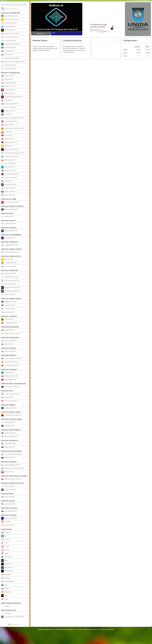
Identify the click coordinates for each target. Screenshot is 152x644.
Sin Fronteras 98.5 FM (10, 387)
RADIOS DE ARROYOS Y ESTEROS (12, 206)
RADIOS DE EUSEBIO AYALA (10, 338)
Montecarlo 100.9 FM (10, 150)
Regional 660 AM (8, 274)
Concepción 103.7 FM (10, 281)
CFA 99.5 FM (7, 100)
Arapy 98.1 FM (7, 397)
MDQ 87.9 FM (7, 344)
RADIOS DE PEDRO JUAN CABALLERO (13, 384)
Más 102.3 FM (7, 312)
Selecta (5, 578)
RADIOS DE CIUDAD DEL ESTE (11, 256)
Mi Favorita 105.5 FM (9, 376)
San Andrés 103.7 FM (10, 202)
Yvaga (5, 596)
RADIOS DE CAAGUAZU (9, 228)
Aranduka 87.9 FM (9, 83)
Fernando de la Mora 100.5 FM (13, 128)
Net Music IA (7, 568)
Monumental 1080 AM (10, 58)
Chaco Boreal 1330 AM (10, 34)
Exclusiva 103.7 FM (9, 121)
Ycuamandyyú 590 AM (10, 465)
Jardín (5, 554)
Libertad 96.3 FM (8, 444)
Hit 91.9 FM (6, 136)
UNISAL (5, 589)
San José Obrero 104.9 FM (11, 454)
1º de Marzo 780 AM (9, 16)
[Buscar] (15, 9)
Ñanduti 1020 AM (8, 65)
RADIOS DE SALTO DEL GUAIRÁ (11, 419)
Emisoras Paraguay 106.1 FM (12, 118)
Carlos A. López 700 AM (11, 394)
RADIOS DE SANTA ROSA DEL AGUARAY (14, 476)
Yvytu (5, 599)
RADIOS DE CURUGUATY (9, 316)
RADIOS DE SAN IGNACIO (9, 441)
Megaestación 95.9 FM (10, 288)
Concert (5, 546)
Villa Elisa (6, 592)
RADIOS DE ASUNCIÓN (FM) (10, 73)
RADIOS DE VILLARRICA (9, 515)
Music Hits (6, 564)
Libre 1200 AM (7, 51)
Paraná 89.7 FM (8, 330)
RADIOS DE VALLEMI (8, 501)
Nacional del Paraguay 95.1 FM (13, 153)
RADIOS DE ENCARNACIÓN (10, 327)
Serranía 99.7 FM (8, 224)
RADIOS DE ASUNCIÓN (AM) (11, 13)
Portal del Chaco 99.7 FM (11, 415)
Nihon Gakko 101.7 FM (10, 157)
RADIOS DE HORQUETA (9, 355)
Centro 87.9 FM (8, 497)
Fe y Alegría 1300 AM (10, 37)
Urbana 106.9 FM (8, 188)
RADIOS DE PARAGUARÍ (9, 369)
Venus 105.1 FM (8, 192)
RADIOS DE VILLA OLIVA (9, 508)
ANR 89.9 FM (7, 79)
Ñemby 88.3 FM (8, 160)
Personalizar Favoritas (8, 5)
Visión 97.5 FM (8, 525)
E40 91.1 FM (7, 114)
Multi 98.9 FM (7, 426)
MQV (4, 561)
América (6, 532)
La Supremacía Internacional (12, 617)
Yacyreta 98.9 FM (9, 380)
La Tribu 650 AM (8, 41)
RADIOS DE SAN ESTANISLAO (11, 430)
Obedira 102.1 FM (8, 164)
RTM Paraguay (7, 582)
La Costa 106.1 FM (9, 284)
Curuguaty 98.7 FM (9, 323)
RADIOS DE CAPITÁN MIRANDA (11, 235)
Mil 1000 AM (7, 55)
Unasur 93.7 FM (8, 447)
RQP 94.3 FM (7, 181)
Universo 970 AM (8, 69)
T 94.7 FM (6, 522)
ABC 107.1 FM (7, 259)
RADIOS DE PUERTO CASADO (11, 412)
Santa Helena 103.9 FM (10, 334)
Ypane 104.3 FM (8, 295)
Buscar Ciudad (22, 5)
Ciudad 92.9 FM (8, 433)
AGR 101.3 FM (7, 319)
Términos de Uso (107, 629)
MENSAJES (41, 34)
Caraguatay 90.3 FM (9, 245)
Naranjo (5, 606)
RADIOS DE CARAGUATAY (10, 242)
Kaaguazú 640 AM (9, 302)
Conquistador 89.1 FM (10, 104)
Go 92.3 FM (6, 132)
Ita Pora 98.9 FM (8, 504)
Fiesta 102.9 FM (8, 309)
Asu (4, 536)
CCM (4, 543)
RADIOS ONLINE (6, 529)
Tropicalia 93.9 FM (9, 185)
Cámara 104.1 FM (8, 90)
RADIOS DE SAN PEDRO (9, 462)
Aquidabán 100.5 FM (9, 277)
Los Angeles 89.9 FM (10, 365)
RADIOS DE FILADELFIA (9, 348)
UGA (4, 585)
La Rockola (6, 557)
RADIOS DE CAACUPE (8, 221)
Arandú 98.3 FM (8, 422)
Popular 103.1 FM (8, 171)
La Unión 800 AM (8, 48)
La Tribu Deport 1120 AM (11, 44)
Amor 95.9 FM (7, 76)
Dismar (5, 550)
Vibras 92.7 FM (8, 195)
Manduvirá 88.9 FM (9, 209)
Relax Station (7, 571)
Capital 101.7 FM (8, 305)
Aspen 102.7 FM (8, 86)
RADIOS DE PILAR (7, 391)
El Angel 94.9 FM (8, 238)
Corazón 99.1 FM (8, 107)
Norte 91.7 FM (7, 472)
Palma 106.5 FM (8, 167)
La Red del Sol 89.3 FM (10, 291)
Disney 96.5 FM (8, 111)
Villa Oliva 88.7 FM (9, 511)
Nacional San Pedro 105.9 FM (12, 468)
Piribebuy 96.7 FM (9, 408)
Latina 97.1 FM (7, 139)
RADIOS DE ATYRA (7, 213)
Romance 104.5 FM (9, 178)
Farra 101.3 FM (7, 125)
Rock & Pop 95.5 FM (10, 174)
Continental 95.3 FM (9, 362)
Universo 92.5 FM (9, 266)
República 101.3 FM (9, 518)
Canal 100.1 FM (8, 93)
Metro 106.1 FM (8, 486)
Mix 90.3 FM (7, 146)
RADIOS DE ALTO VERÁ (9, 199)
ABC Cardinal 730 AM (10, 20)
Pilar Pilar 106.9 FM (9, 401)
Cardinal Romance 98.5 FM (12, 97)
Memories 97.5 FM (9, 143)
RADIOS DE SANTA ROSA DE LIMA (12, 483)
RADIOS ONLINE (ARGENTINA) (11, 603)
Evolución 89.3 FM (9, 341)
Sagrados (6, 575)
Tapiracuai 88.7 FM (9, 437)
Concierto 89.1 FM (9, 263)
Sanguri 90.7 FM (8, 490)
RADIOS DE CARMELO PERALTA (11, 249)
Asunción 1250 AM (9, 23)
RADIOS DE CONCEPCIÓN (10, 270)
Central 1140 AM (8, 30)
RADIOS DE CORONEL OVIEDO (11, 299)
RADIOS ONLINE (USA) (9, 610)
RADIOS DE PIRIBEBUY (8, 405)
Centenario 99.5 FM (9, 231)
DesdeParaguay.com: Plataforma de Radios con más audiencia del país (68, 629)
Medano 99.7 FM (8, 351)
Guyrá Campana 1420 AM (11, 358)
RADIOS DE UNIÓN (7, 494)
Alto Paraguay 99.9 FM (10, 252)
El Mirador (6, 613)
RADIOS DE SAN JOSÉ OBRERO (11, 451)
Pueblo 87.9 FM (8, 458)
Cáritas (5, 539)
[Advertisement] (103, 19)
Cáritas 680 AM (8, 27)
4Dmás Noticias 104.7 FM (11, 479)
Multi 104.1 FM (7, 373)
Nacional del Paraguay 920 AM (13, 62)
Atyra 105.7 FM (7, 217)
